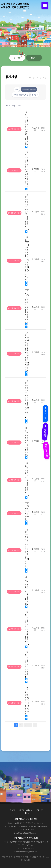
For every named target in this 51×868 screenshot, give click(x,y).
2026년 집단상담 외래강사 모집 (27, 511)
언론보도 (34, 58)
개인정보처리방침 (26, 810)
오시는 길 (25, 813)
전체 (17, 89)
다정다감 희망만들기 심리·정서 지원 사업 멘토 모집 (27, 701)
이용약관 (12, 810)
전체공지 (35, 95)
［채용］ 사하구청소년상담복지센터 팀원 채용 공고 (27, 664)
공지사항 (45, 413)
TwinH (27, 860)
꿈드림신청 (46, 449)
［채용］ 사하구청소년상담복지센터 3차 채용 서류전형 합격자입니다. (27, 212)
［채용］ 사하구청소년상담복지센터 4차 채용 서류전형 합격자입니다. (27, 169)
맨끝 (35, 725)
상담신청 (46, 432)
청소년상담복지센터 (29, 89)
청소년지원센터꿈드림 (21, 95)
